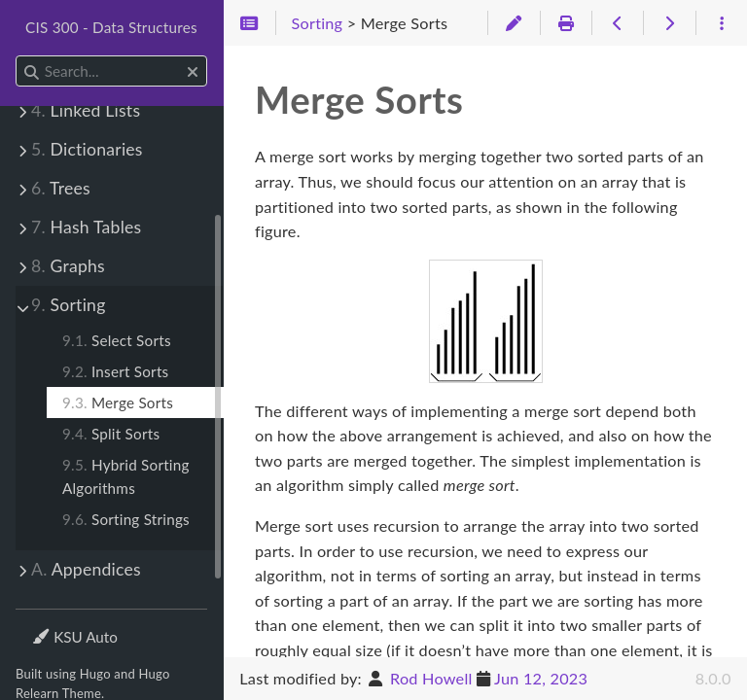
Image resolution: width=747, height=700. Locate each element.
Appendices (86, 569)
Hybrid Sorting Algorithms (126, 476)
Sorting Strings (126, 519)
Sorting (69, 305)
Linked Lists (86, 110)
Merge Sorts (118, 402)
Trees (61, 188)
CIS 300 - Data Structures (111, 27)
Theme (54, 625)
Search (17, 56)
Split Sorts (111, 434)
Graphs (68, 266)
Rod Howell (431, 678)
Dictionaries (87, 149)
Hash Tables (86, 227)
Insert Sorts (115, 371)
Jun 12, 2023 (541, 678)
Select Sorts (117, 340)
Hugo (95, 674)
